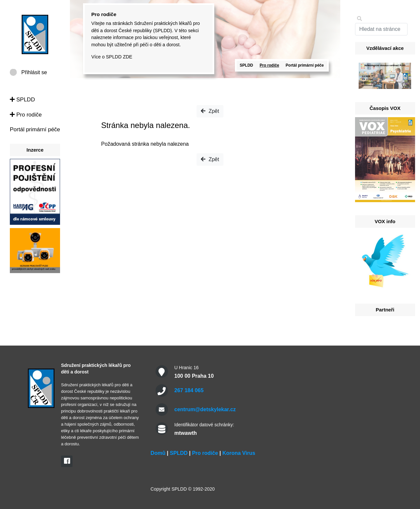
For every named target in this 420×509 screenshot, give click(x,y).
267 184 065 (189, 390)
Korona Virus (239, 453)
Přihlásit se (34, 72)
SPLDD (22, 100)
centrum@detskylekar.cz (205, 409)
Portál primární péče (35, 129)
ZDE (127, 57)
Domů (158, 453)
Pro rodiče (26, 115)
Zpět (210, 111)
